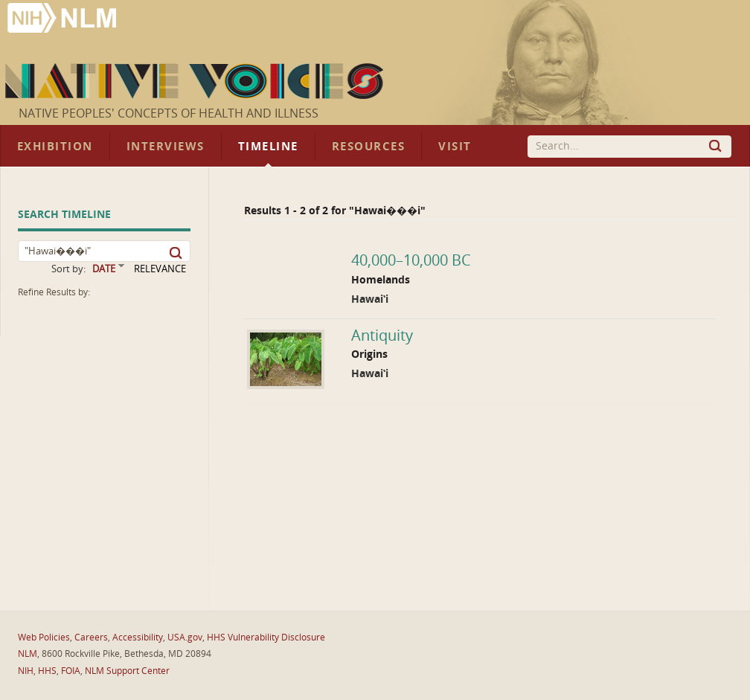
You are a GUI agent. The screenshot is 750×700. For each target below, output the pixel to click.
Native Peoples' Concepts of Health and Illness (169, 113)
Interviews (166, 147)
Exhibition (55, 147)
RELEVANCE (160, 269)
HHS (47, 671)
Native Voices (196, 81)
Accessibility (138, 638)
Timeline (268, 147)
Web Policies (44, 638)
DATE (104, 269)
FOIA (71, 671)
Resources (368, 147)
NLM (28, 654)
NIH (26, 671)
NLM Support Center (127, 671)
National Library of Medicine (63, 20)
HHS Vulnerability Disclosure (266, 638)
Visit (455, 147)
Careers (91, 638)
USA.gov (185, 638)
